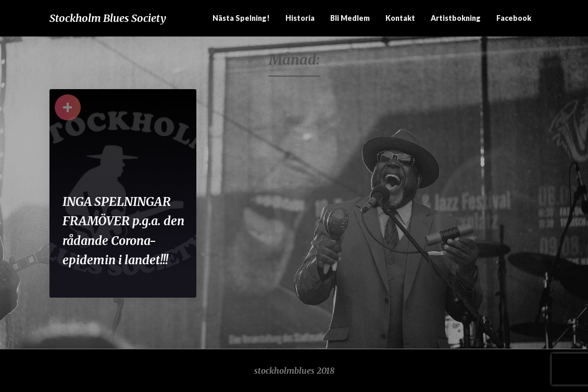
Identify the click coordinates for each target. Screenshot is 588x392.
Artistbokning (456, 18)
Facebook (514, 18)
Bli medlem (350, 18)
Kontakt (400, 18)
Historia (300, 18)
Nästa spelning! (241, 18)
